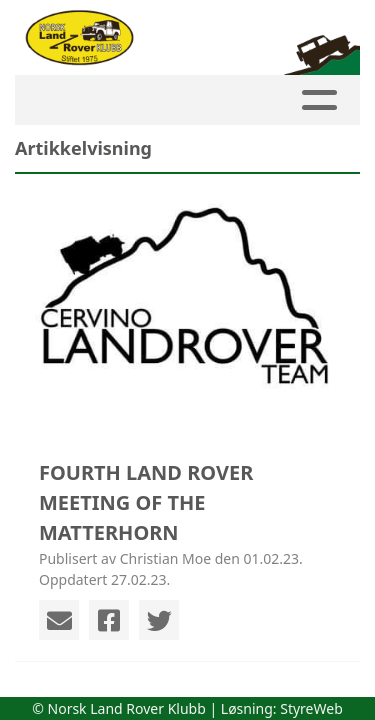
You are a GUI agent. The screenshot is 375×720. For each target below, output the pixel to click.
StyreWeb (311, 708)
